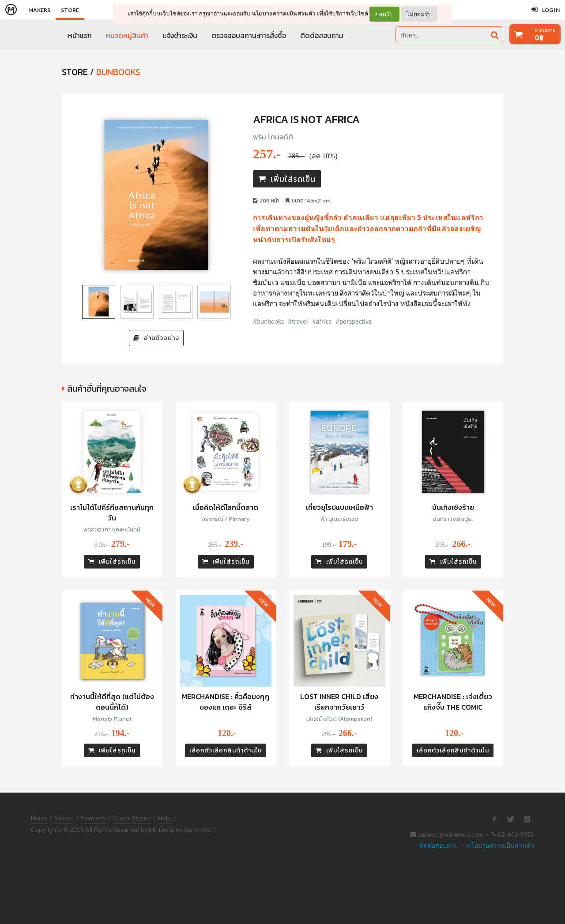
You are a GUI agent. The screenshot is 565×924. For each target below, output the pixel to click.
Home (39, 818)
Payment (93, 818)
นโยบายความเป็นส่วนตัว (284, 13)
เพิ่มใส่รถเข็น (287, 179)
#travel (298, 321)
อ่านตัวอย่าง (156, 338)
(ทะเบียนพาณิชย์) (196, 830)
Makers (39, 10)
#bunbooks (268, 321)
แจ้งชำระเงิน (180, 35)
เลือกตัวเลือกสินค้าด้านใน (226, 750)
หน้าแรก (80, 35)
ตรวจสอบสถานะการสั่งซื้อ (249, 35)
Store (70, 10)
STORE (75, 72)
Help (164, 818)
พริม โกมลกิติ (273, 137)
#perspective (354, 321)
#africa (322, 321)
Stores (64, 818)
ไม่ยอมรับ (419, 14)
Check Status (132, 818)
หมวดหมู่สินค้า (127, 35)
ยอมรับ (384, 14)
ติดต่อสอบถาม (322, 35)
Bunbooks (118, 72)
